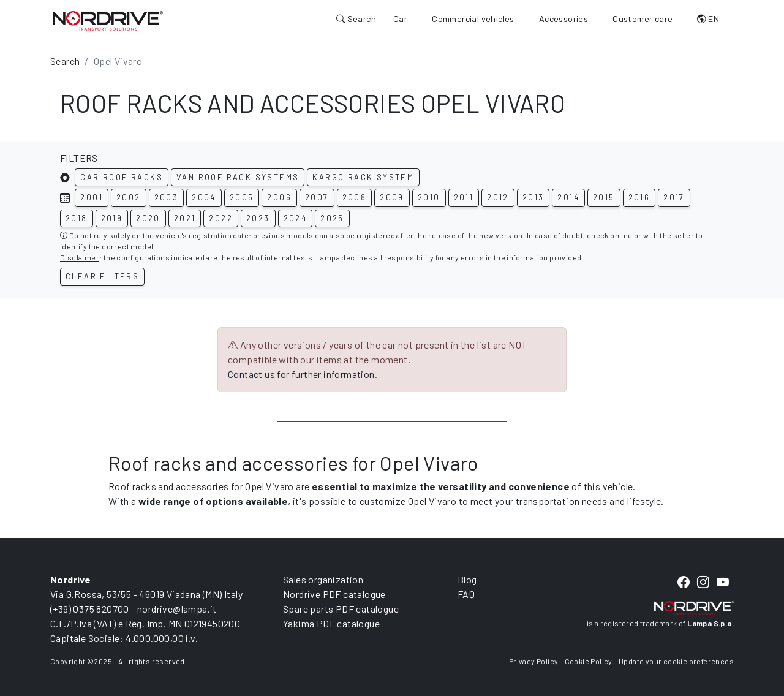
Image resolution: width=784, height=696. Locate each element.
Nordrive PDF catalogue (334, 594)
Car (400, 19)
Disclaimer (80, 257)
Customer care (643, 19)
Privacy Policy (534, 661)
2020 (148, 218)
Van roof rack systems (238, 177)
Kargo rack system (363, 177)
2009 (392, 197)
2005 (242, 197)
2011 (464, 197)
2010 (429, 197)
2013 (533, 197)
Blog (467, 579)
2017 (674, 197)
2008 (355, 197)
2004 (204, 197)
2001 (92, 197)
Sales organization (323, 579)
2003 (167, 197)
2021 (185, 218)
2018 (77, 218)
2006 (279, 197)
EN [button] (708, 19)
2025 (332, 218)
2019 (112, 218)
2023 (258, 218)
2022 (221, 218)
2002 (129, 197)
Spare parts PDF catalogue (341, 609)
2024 (296, 218)
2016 (639, 197)
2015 (604, 197)
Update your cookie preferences (676, 661)
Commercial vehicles (473, 19)
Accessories (563, 19)
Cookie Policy (589, 661)
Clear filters (102, 276)
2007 (317, 197)
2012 (498, 197)
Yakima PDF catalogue (331, 623)
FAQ (466, 594)
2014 (568, 197)
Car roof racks (122, 177)
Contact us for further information (301, 374)
